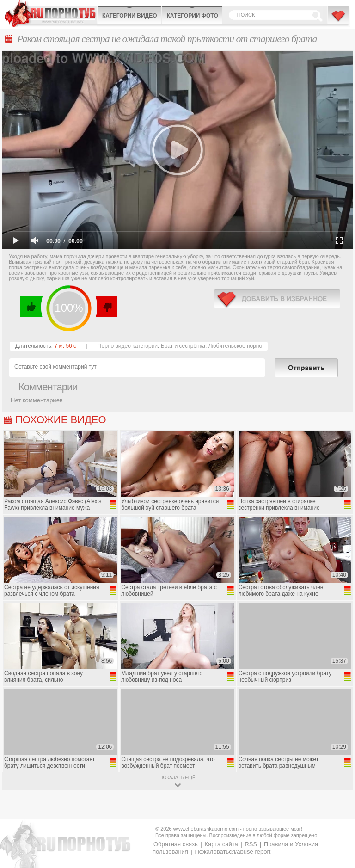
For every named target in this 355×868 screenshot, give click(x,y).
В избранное (339, 20)
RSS (251, 844)
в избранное (277, 299)
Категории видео (129, 16)
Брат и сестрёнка (183, 346)
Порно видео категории (128, 346)
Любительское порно (236, 346)
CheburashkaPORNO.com (51, 14)
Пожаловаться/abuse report (233, 852)
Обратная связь (176, 844)
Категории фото (192, 16)
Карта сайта (221, 844)
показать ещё (177, 778)
